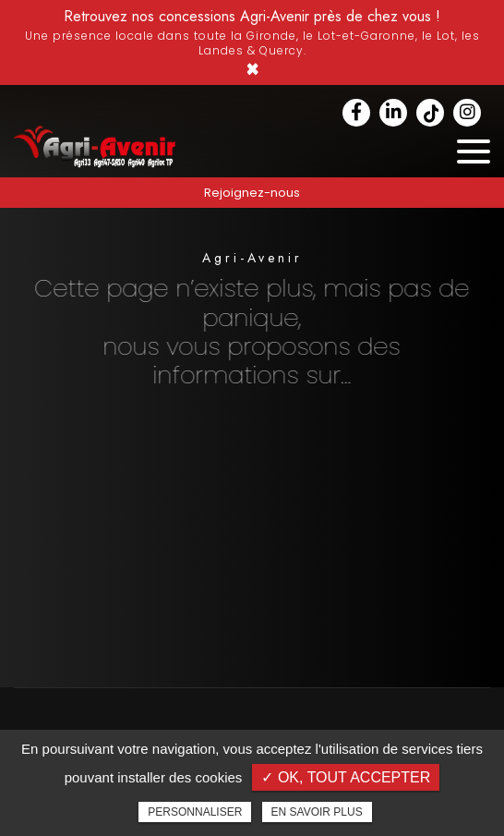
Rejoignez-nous (252, 193)
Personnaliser (195, 812)
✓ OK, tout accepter (346, 777)
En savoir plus (317, 812)
